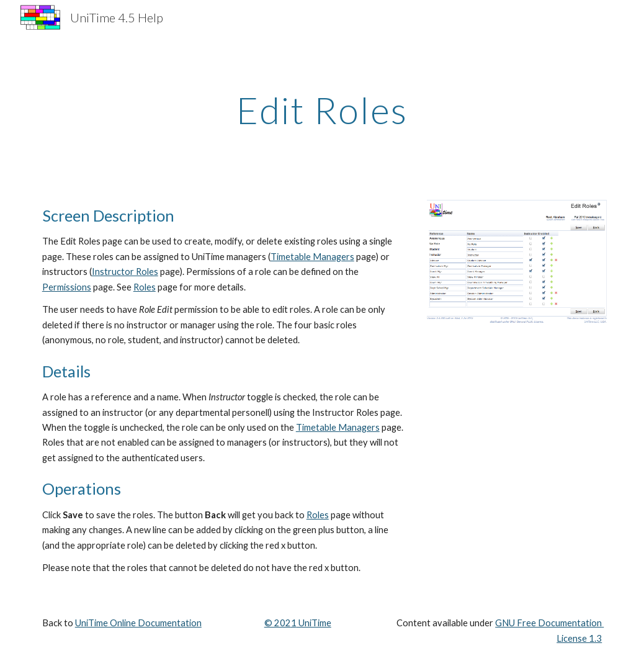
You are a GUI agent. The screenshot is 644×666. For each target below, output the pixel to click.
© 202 (278, 623)
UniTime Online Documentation (138, 623)
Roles (145, 287)
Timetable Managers (312, 257)
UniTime (314, 623)
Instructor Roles (125, 272)
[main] (322, 110)
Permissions (67, 287)
